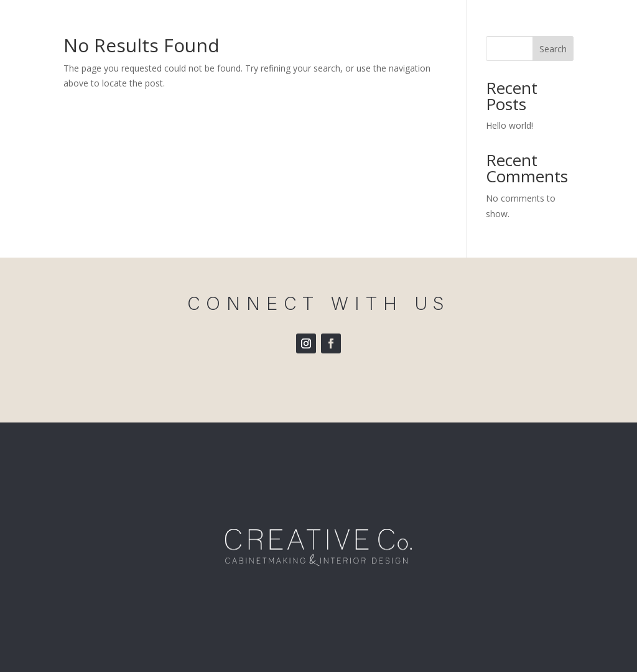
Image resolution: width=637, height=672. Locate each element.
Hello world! (509, 125)
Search (553, 49)
